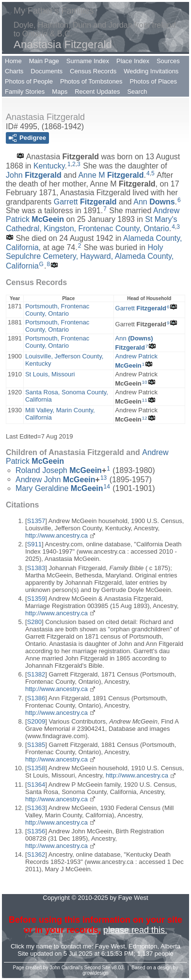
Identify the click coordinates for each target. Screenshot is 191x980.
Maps (60, 92)
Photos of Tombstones (91, 81)
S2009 (36, 721)
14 (107, 487)
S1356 (36, 831)
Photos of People (29, 81)
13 (103, 478)
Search (137, 92)
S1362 (36, 854)
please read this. (135, 930)
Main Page (44, 61)
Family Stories (25, 92)
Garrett (85, 201)
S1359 (36, 599)
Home (13, 61)
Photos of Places (153, 81)
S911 (34, 544)
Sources (168, 61)
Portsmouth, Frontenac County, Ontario (57, 310)
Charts (14, 71)
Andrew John (56, 479)
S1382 (36, 674)
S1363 (36, 808)
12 (145, 418)
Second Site (97, 968)
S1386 (36, 698)
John (34, 175)
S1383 (36, 568)
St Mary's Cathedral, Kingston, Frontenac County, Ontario (91, 224)
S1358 (36, 768)
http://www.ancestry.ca (56, 535)
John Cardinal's (66, 968)
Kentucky (49, 166)
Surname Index (88, 61)
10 (145, 382)
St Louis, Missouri (50, 374)
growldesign (95, 973)
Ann (154, 201)
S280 (34, 622)
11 (145, 400)
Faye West (110, 946)
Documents (47, 71)
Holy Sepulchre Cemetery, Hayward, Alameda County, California (90, 257)
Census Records (93, 71)
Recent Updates (97, 92)
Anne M (111, 175)
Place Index (133, 61)
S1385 (36, 745)
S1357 (36, 521)
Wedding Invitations (151, 71)
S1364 (36, 785)
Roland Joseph (59, 470)
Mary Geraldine (59, 488)
